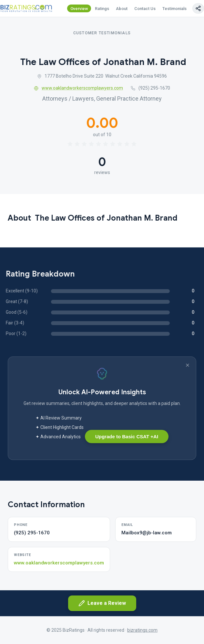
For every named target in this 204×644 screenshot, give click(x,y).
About (122, 9)
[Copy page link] (198, 8)
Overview (79, 9)
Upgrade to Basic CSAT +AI (127, 437)
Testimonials (174, 9)
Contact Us (145, 9)
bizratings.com (142, 630)
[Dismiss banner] (188, 365)
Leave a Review (102, 603)
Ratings (102, 9)
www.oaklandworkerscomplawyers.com (78, 88)
